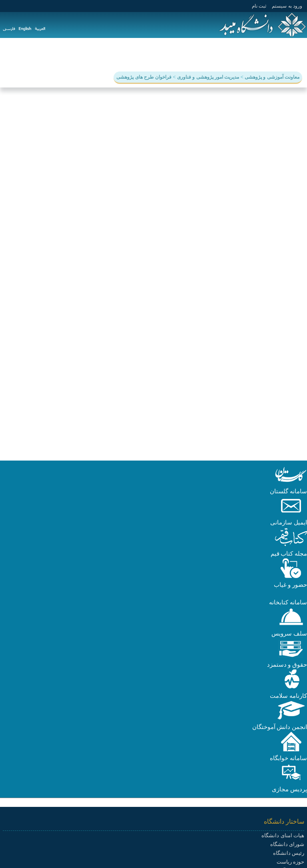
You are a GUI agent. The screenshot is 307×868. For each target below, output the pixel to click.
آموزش (265, 54)
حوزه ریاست (290, 862)
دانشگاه (293, 54)
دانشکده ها (107, 54)
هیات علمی (144, 54)
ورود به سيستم (287, 6)
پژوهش (237, 54)
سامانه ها (72, 54)
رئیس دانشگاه (289, 853)
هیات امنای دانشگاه (283, 835)
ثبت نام (259, 6)
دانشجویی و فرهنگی (193, 54)
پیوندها (44, 54)
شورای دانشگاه (287, 844)
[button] (291, 483)
